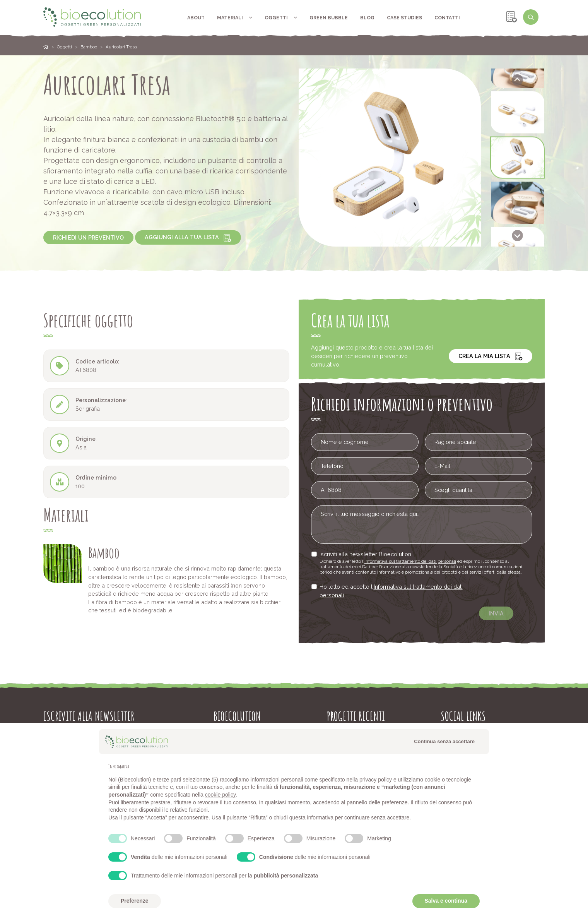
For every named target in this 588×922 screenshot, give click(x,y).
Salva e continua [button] (446, 901)
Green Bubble (329, 18)
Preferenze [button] (135, 901)
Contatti (447, 18)
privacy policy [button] (376, 780)
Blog (367, 18)
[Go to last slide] (517, 80)
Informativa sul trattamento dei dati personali (396, 589)
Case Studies (404, 18)
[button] (517, 112)
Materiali (235, 18)
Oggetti (281, 18)
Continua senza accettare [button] (444, 741)
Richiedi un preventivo (88, 237)
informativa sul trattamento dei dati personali (412, 561)
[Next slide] (517, 236)
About (196, 18)
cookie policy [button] (220, 795)
